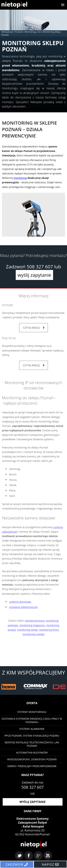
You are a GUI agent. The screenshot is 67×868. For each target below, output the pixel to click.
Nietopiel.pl (7, 32)
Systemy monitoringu (32, 712)
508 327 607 (40, 267)
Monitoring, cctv (33, 32)
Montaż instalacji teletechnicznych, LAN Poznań (32, 744)
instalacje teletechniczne (23, 607)
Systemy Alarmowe (32, 729)
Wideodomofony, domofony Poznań (32, 759)
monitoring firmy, (49, 630)
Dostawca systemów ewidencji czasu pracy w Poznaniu (32, 720)
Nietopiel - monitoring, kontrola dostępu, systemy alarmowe (34, 845)
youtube (48, 856)
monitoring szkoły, (28, 630)
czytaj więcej (31, 328)
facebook (29, 856)
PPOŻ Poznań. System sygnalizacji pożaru (32, 736)
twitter (19, 856)
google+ (38, 856)
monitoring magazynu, (33, 625)
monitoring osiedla (33, 634)
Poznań (19, 32)
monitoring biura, (35, 621)
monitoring (20, 178)
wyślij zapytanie (34, 275)
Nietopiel (14, 5)
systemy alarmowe (20, 602)
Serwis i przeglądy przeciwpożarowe (32, 766)
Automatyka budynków (32, 753)
